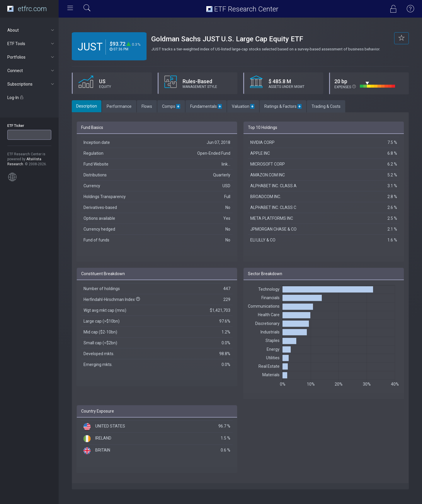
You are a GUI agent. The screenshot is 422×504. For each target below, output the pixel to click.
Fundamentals (206, 106)
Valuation (243, 106)
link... (226, 164)
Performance (119, 106)
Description (87, 106)
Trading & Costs (326, 106)
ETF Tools (31, 44)
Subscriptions (31, 84)
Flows (147, 106)
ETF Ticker (16, 126)
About (31, 30)
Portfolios (31, 57)
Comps (171, 106)
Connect (31, 71)
